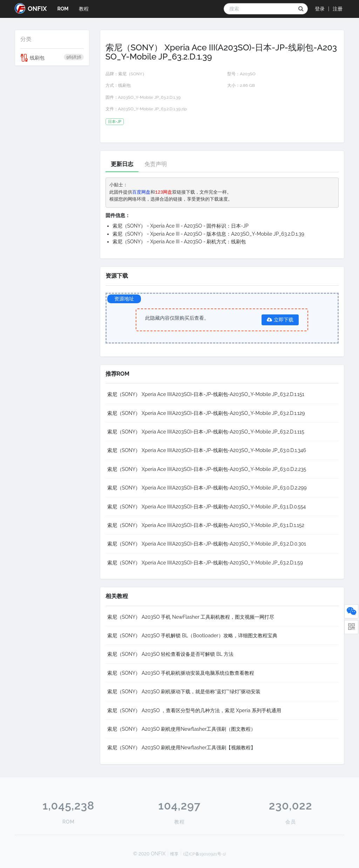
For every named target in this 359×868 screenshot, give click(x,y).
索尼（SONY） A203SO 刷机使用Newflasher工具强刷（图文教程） (182, 729)
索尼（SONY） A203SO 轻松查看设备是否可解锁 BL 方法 (170, 654)
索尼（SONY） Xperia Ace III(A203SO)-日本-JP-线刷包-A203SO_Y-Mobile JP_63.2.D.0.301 (207, 544)
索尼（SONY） (132, 74)
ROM (63, 9)
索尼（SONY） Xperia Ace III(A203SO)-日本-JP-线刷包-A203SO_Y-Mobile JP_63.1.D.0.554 (207, 507)
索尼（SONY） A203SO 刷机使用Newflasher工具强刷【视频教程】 (182, 748)
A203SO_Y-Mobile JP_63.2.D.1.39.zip (153, 109)
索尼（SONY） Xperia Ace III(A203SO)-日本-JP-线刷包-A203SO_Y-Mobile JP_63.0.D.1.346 (207, 450)
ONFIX (31, 8)
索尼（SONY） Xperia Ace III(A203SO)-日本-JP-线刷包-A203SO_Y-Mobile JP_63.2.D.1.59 (205, 563)
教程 (84, 9)
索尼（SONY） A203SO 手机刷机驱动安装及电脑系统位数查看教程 (181, 673)
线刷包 (52, 58)
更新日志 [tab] (122, 164)
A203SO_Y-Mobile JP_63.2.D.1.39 (150, 97)
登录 (320, 9)
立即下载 (280, 320)
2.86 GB (247, 85)
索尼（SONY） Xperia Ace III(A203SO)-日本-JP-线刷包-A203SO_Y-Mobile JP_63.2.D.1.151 (206, 394)
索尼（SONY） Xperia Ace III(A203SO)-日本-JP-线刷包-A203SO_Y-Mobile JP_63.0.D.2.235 (207, 469)
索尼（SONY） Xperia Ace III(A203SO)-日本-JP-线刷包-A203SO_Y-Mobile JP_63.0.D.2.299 (207, 488)
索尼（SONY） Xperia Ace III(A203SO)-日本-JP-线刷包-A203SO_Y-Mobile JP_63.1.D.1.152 (206, 525)
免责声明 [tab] (156, 164)
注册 (338, 9)
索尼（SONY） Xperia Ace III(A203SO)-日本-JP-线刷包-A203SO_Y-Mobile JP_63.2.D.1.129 (206, 413)
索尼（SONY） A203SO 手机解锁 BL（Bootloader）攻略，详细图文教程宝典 (192, 636)
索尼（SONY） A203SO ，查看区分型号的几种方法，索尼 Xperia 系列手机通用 (194, 710)
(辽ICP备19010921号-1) (205, 854)
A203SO (248, 74)
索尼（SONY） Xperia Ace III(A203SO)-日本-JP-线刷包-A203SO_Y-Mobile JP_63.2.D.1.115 (206, 432)
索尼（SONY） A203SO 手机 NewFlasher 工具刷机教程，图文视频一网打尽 (191, 617)
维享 (174, 854)
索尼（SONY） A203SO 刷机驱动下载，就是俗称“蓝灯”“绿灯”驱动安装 (184, 692)
